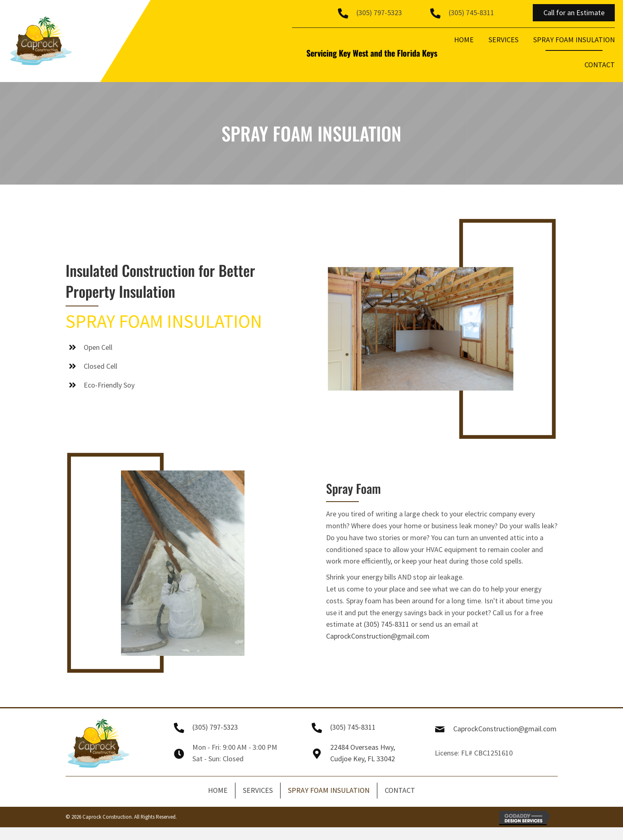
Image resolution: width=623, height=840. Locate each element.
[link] (464, 42)
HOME (218, 790)
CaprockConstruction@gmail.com (378, 636)
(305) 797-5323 (379, 13)
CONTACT (400, 790)
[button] (574, 13)
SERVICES (258, 790)
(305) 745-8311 (471, 13)
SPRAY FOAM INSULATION (329, 790)
